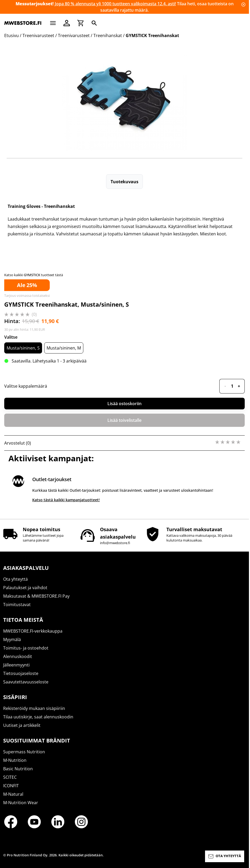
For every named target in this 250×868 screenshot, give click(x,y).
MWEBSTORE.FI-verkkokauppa (33, 631)
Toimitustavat (17, 605)
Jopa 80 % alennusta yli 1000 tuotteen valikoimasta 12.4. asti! (115, 4)
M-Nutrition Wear (21, 803)
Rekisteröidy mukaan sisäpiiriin (34, 708)
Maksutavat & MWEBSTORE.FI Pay (36, 596)
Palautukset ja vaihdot (25, 588)
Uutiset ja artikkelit (22, 725)
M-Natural (13, 794)
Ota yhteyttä (15, 579)
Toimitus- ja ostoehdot (26, 648)
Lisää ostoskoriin (124, 404)
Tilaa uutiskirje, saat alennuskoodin (38, 717)
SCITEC (10, 777)
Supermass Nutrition (24, 752)
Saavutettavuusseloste (26, 682)
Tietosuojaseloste (21, 673)
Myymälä (12, 639)
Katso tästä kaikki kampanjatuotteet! (66, 500)
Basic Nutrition (18, 769)
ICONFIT (11, 786)
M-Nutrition (15, 760)
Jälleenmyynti (16, 665)
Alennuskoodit (18, 656)
